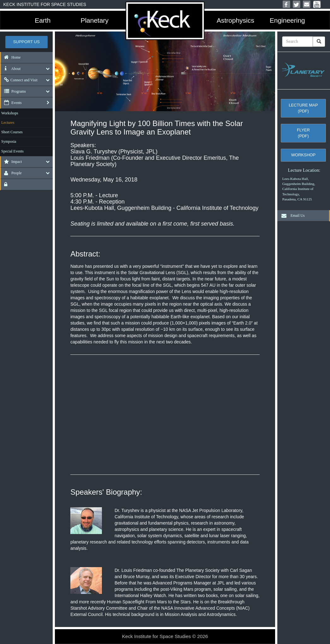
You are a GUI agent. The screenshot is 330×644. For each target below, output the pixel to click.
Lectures (8, 123)
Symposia (9, 141)
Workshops (10, 113)
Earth (43, 20)
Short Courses (12, 132)
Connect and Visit (19, 80)
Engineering (287, 20)
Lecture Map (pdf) (303, 108)
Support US (27, 42)
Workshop (303, 155)
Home (11, 57)
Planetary (94, 20)
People (11, 173)
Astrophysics (236, 20)
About (11, 69)
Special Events (12, 151)
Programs (13, 91)
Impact (11, 162)
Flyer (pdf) (303, 133)
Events (11, 103)
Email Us (292, 216)
